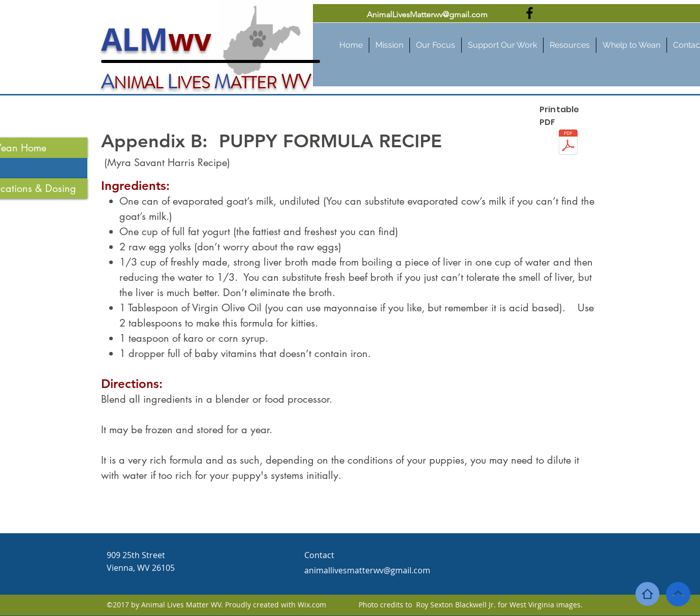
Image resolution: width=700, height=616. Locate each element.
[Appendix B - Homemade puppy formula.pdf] (568, 143)
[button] (570, 45)
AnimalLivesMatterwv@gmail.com (427, 14)
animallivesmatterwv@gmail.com (367, 570)
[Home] (647, 594)
